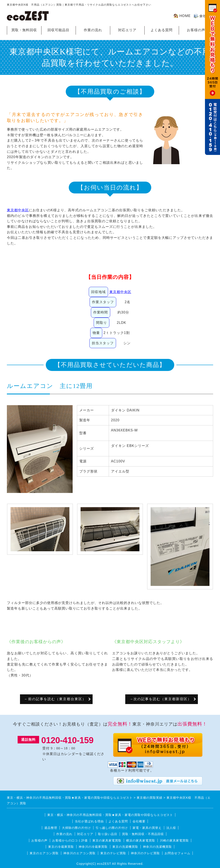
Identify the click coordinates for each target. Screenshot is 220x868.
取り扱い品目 (108, 834)
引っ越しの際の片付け (112, 828)
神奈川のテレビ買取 (145, 853)
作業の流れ (93, 30)
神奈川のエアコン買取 (79, 853)
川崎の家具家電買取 (174, 840)
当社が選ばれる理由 (89, 821)
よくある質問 (162, 30)
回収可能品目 (58, 30)
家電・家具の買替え (147, 828)
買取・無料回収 (24, 30)
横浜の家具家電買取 (141, 840)
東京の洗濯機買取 (125, 847)
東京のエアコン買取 (44, 853)
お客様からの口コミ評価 (70, 840)
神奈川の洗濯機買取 (157, 847)
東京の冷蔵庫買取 (61, 847)
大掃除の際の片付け (76, 828)
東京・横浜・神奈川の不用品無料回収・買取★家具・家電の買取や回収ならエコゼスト (110, 815)
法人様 (171, 828)
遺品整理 (51, 828)
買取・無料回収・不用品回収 (143, 834)
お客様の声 (196, 30)
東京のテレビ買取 (113, 853)
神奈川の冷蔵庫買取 (93, 847)
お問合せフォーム (177, 853)
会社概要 (139, 821)
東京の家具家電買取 (107, 840)
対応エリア (127, 30)
